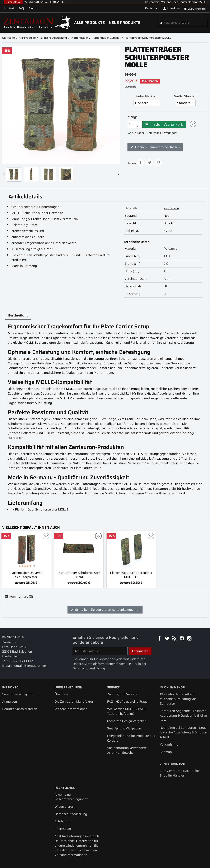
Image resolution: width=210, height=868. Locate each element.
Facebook (160, 639)
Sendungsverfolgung (17, 694)
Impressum (63, 829)
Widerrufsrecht (66, 807)
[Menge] (132, 124)
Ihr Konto (10, 687)
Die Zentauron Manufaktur (74, 701)
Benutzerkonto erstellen (20, 709)
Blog (32, 8)
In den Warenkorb (164, 124)
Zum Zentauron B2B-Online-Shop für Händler (180, 773)
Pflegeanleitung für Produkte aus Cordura (131, 738)
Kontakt (9, 8)
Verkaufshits (169, 744)
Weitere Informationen (71, 709)
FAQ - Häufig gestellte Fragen (128, 701)
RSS (175, 639)
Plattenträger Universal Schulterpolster (26, 575)
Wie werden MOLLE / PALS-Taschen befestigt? (127, 711)
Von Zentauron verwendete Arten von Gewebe (127, 750)
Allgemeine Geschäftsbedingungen (71, 797)
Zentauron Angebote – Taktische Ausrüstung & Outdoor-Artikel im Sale (183, 715)
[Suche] (183, 23)
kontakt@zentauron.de (29, 666)
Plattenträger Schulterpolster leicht (79, 575)
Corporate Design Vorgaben (127, 721)
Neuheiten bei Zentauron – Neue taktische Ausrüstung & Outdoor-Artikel (184, 732)
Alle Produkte (89, 23)
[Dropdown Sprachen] (152, 8)
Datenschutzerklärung (71, 814)
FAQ (21, 8)
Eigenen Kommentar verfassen (155, 147)
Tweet (149, 163)
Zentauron (171, 208)
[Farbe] (147, 103)
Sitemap (166, 752)
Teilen (141, 163)
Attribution (62, 821)
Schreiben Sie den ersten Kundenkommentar (105, 610)
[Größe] (186, 103)
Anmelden (10, 701)
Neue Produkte (125, 23)
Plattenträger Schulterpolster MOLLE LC (131, 575)
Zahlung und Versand (123, 694)
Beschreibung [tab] (18, 315)
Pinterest (158, 163)
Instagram (190, 639)
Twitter (167, 639)
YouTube (182, 639)
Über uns (61, 694)
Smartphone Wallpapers (125, 728)
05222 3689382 (21, 661)
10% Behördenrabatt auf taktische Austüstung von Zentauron (178, 699)
